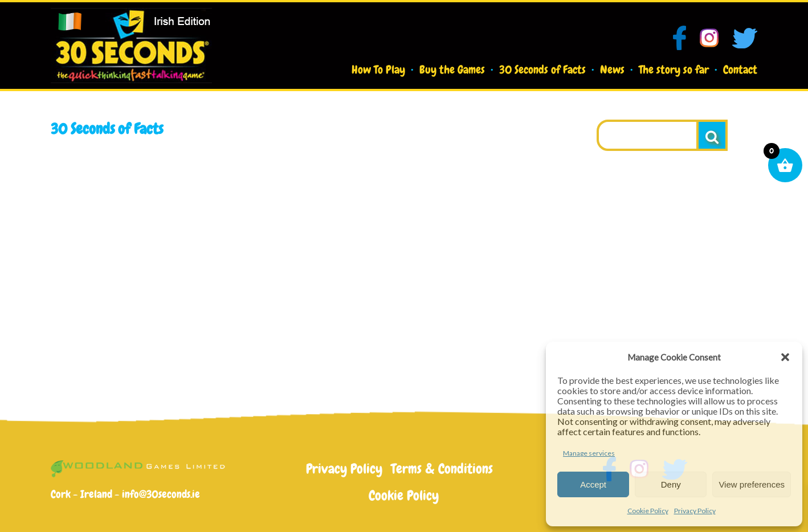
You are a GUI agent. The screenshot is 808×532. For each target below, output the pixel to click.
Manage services (589, 453)
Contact (740, 69)
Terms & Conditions (442, 468)
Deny (671, 484)
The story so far (674, 69)
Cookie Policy (648, 511)
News (612, 69)
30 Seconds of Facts (542, 69)
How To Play (378, 69)
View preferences (752, 484)
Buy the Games (452, 69)
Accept (593, 484)
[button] (785, 357)
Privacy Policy (695, 511)
